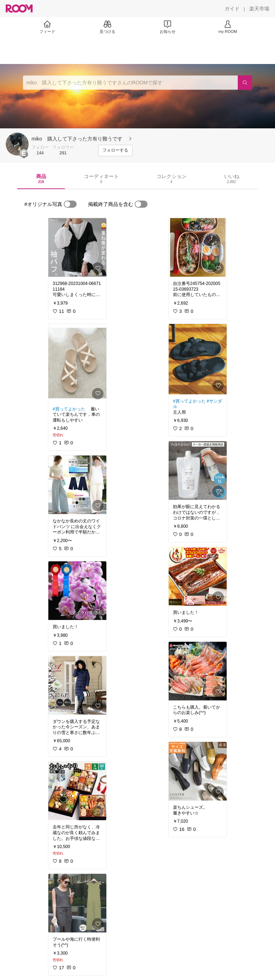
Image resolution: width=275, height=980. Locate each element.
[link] (77, 247)
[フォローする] (115, 151)
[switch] (70, 204)
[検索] (245, 83)
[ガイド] (232, 9)
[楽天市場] (259, 9)
